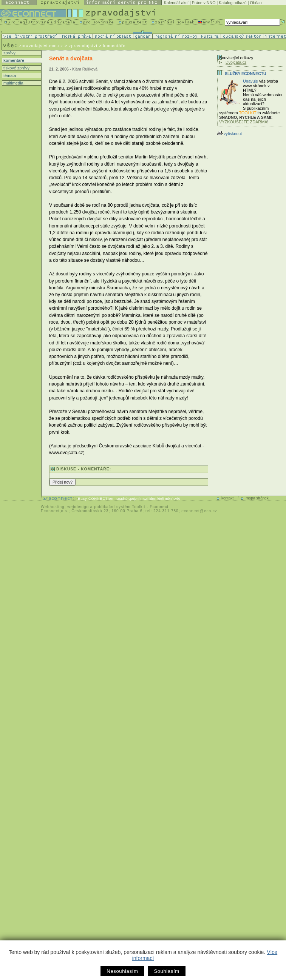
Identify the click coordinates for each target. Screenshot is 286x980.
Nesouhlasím (122, 971)
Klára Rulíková (85, 69)
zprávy (9, 53)
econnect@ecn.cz (199, 511)
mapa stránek (257, 498)
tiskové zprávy (16, 68)
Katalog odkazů (233, 3)
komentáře (13, 60)
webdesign (78, 507)
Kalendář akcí (176, 3)
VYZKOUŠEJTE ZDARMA (243, 122)
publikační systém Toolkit (120, 507)
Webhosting (53, 507)
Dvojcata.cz (236, 62)
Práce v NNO (204, 3)
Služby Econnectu (245, 74)
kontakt (227, 498)
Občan (256, 3)
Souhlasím (166, 971)
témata (9, 75)
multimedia (13, 83)
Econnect (159, 507)
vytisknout (230, 134)
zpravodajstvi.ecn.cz (41, 46)
